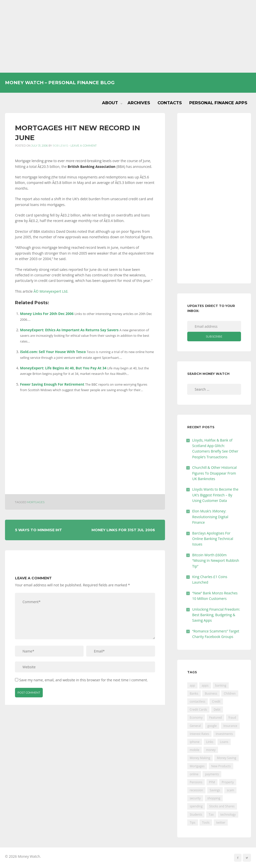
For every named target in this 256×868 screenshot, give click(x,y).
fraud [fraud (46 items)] (232, 718)
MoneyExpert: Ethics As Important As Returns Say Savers (69, 330)
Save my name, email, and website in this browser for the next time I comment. (84, 680)
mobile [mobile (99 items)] (194, 750)
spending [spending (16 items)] (196, 806)
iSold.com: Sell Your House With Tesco (53, 352)
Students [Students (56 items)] (196, 815)
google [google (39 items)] (212, 726)
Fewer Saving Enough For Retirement (52, 384)
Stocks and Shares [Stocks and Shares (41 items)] (222, 806)
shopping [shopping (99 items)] (214, 798)
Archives (139, 103)
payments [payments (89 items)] (212, 774)
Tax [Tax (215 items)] (211, 815)
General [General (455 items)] (195, 726)
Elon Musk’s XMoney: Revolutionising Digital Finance (210, 517)
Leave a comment (84, 146)
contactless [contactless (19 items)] (198, 701)
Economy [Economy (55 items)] (196, 718)
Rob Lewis (60, 146)
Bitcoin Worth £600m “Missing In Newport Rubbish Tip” (216, 561)
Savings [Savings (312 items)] (215, 790)
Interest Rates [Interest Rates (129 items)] (199, 734)
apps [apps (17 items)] (205, 685)
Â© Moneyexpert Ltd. (51, 291)
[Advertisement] (128, 36)
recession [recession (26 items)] (196, 790)
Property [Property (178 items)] (228, 782)
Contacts (170, 103)
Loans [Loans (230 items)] (224, 742)
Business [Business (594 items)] (211, 693)
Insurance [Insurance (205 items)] (230, 726)
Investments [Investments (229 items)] (224, 734)
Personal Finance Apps (218, 103)
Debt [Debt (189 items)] (217, 710)
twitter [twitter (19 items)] (221, 823)
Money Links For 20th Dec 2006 (47, 314)
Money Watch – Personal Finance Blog (60, 83)
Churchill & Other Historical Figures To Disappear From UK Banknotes (214, 473)
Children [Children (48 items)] (230, 693)
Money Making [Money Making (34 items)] (200, 758)
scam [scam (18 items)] (230, 790)
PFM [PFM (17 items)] (212, 782)
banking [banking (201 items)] (221, 685)
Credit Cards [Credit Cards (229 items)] (198, 710)
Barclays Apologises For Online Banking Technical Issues (213, 539)
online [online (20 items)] (194, 774)
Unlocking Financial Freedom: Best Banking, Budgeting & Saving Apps (216, 615)
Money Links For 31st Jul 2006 (123, 530)
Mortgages (36, 502)
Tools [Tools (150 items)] (206, 823)
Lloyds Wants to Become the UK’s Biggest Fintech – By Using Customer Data (215, 495)
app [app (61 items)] (192, 685)
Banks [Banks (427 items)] (194, 693)
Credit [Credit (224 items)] (216, 701)
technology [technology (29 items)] (228, 815)
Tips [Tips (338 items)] (193, 823)
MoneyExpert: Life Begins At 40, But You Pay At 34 (63, 368)
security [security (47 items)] (195, 798)
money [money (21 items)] (211, 750)
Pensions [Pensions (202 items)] (196, 782)
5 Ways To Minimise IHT (38, 530)
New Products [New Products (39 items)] (221, 766)
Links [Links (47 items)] (210, 742)
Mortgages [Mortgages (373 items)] (197, 766)
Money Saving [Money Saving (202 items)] (226, 758)
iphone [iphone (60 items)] (195, 742)
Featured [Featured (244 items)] (215, 718)
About (110, 103)
